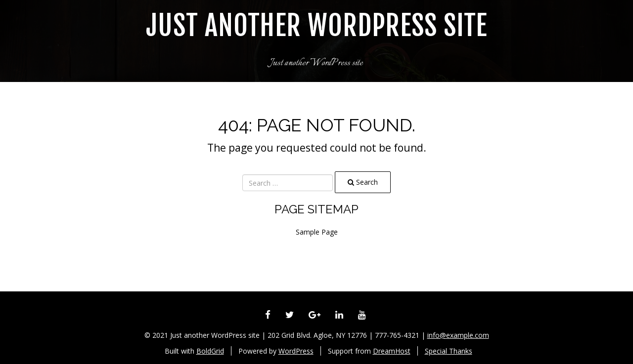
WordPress (296, 351)
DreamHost (392, 351)
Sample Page (317, 232)
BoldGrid (210, 351)
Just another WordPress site (316, 26)
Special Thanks (449, 351)
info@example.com (458, 335)
